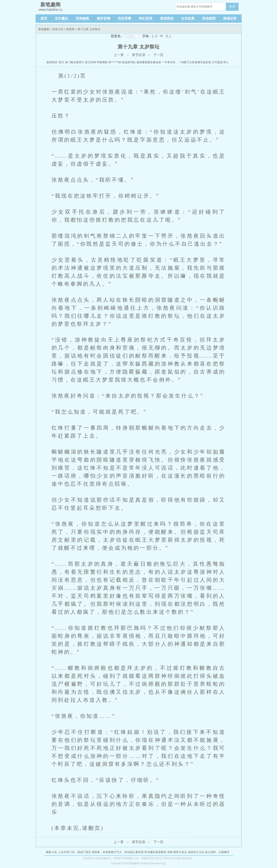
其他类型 (209, 18)
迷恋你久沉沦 (196, 852)
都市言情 (103, 18)
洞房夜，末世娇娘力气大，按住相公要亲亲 (118, 852)
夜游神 (70, 29)
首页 (44, 18)
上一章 (119, 55)
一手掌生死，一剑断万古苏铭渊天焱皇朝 (186, 62)
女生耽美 (188, 18)
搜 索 (232, 6)
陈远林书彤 (129, 62)
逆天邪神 (90, 62)
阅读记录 (230, 18)
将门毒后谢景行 (75, 62)
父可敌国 (217, 62)
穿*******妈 (115, 62)
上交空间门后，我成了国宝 (75, 852)
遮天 (61, 62)
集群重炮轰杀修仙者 (149, 62)
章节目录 (139, 55)
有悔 (170, 852)
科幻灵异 (146, 18)
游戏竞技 (167, 18)
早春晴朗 (102, 62)
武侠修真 (82, 18)
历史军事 (125, 18)
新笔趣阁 (44, 29)
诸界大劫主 (180, 852)
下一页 (158, 55)
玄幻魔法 (61, 18)
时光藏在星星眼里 (155, 852)
